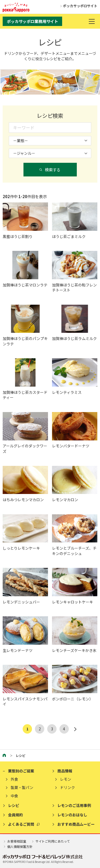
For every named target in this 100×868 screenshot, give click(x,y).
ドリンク (67, 788)
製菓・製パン (22, 788)
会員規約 (15, 815)
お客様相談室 (14, 841)
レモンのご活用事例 (74, 805)
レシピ (14, 805)
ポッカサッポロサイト (78, 6)
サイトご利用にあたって (50, 841)
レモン (66, 779)
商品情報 (65, 771)
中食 (14, 796)
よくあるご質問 (21, 824)
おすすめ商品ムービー (76, 824)
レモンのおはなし (72, 815)
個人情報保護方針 (18, 846)
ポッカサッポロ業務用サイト (32, 21)
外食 (14, 779)
